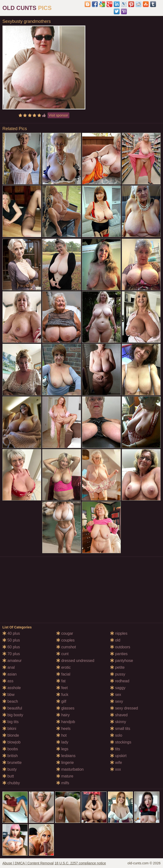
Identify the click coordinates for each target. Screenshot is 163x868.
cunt (62, 654)
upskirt (118, 756)
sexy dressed (124, 708)
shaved (119, 715)
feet (62, 688)
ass (8, 681)
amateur (12, 661)
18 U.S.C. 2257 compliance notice (80, 863)
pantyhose (122, 661)
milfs (63, 783)
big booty (13, 715)
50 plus (11, 640)
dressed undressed (75, 661)
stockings (121, 742)
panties (119, 654)
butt (8, 776)
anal (9, 667)
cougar (65, 633)
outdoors (120, 647)
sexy (117, 701)
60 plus (11, 647)
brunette (12, 763)
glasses (65, 708)
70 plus (11, 654)
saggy (118, 688)
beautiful (12, 708)
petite (117, 667)
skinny (118, 722)
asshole (12, 688)
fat (61, 681)
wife (116, 763)
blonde (11, 735)
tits (115, 749)
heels (63, 729)
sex (116, 695)
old (115, 640)
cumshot (66, 647)
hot (61, 735)
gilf (61, 701)
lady (62, 742)
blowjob (12, 742)
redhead (120, 681)
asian (10, 674)
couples (65, 640)
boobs (10, 749)
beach (10, 701)
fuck (62, 695)
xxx (115, 769)
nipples (119, 633)
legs (62, 749)
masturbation (70, 769)
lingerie (65, 763)
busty (10, 769)
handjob (66, 722)
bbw (8, 695)
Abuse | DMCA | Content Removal (28, 863)
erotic (64, 667)
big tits (11, 722)
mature (65, 776)
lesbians (66, 756)
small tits (120, 729)
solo (116, 735)
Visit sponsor (58, 115)
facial (63, 674)
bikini (9, 729)
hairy (63, 715)
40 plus (11, 633)
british (10, 756)
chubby (11, 783)
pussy (118, 674)
